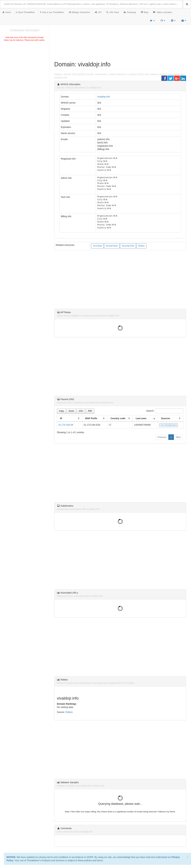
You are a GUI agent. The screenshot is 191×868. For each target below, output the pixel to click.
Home (7, 12)
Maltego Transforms (79, 12)
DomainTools (112, 246)
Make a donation (163, 12)
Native (174, 425)
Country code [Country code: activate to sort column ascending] (118, 418)
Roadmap (130, 12)
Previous (162, 437)
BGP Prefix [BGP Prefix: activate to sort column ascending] (91, 418)
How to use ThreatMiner (52, 12)
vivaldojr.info (104, 97)
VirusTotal (97, 246)
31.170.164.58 (66, 425)
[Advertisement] (25, 67)
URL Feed (113, 12)
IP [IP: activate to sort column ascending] (61, 418)
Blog (144, 12)
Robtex (141, 246)
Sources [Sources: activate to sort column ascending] (165, 418)
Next (178, 437)
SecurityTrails (128, 246)
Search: (165, 411)
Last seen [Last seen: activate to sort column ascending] (141, 418)
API (98, 12)
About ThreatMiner (25, 12)
